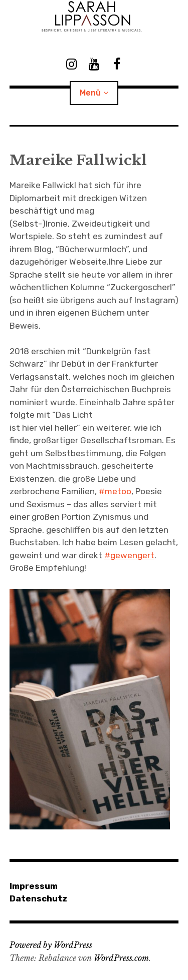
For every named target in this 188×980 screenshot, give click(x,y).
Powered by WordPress (51, 945)
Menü (90, 93)
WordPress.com (121, 958)
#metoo (115, 491)
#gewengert (129, 555)
